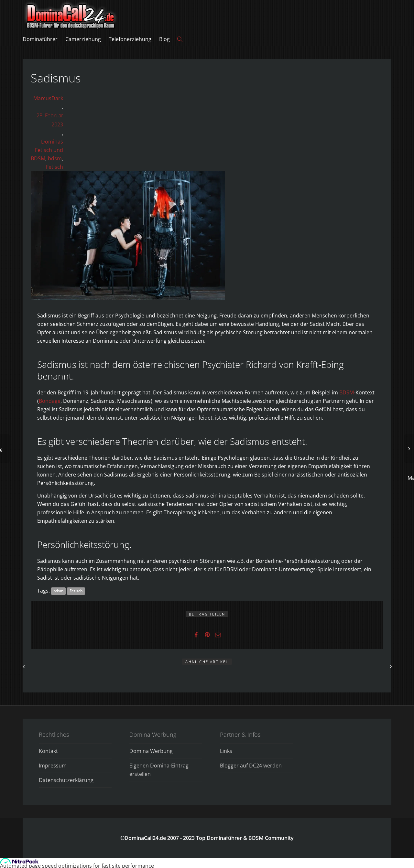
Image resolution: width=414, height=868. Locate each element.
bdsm (55, 158)
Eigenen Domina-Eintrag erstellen (159, 770)
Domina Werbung (151, 751)
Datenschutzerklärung (66, 780)
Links (226, 751)
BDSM (347, 392)
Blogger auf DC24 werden (251, 766)
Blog (164, 39)
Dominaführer (40, 39)
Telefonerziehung (130, 39)
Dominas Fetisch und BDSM (47, 150)
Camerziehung (83, 39)
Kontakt (48, 751)
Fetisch (54, 167)
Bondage (50, 401)
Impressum (53, 766)
